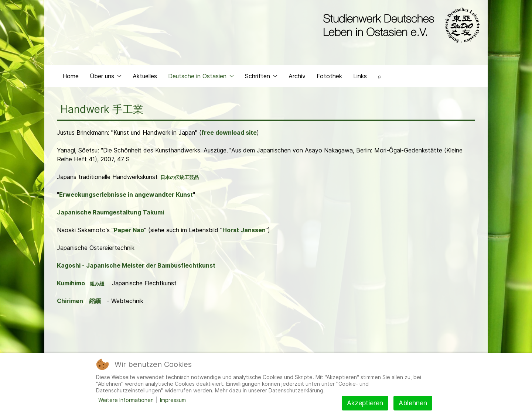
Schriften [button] (261, 76)
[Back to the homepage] (400, 25)
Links (360, 76)
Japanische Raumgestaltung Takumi (110, 212)
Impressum (173, 400)
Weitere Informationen (126, 400)
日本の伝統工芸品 (180, 177)
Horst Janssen (244, 230)
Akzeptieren (365, 403)
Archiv (297, 76)
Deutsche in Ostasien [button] (201, 76)
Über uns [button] (106, 76)
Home (71, 76)
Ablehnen (413, 403)
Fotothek (329, 76)
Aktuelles (145, 76)
